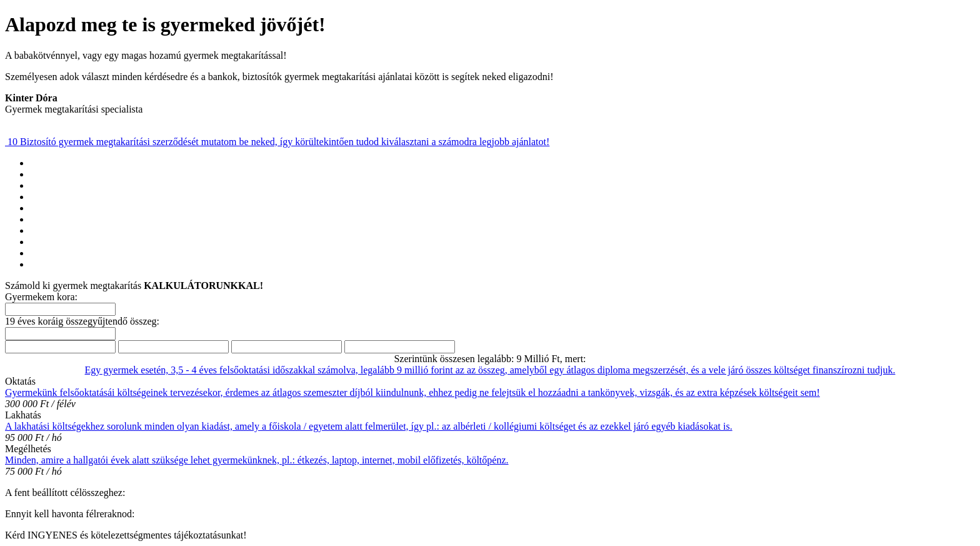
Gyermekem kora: (41, 297)
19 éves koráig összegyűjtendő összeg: (82, 321)
